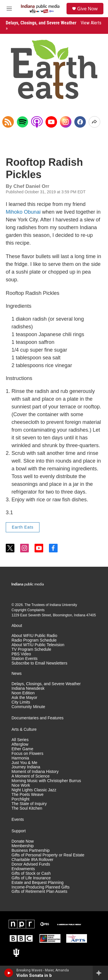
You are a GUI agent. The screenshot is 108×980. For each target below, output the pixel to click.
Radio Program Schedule (34, 640)
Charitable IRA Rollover (33, 860)
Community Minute (28, 707)
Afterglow (20, 744)
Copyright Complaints (28, 610)
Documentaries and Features (38, 718)
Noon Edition (23, 693)
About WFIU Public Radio (34, 636)
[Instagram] (66, 122)
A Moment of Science (31, 776)
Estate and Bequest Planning (38, 883)
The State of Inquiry (29, 804)
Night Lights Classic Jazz (34, 790)
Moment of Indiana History (35, 772)
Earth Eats (23, 527)
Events (18, 820)
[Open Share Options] (94, 122)
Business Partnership (31, 851)
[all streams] (100, 973)
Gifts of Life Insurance (31, 878)
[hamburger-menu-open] (9, 9)
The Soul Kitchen (27, 808)
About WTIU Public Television (38, 645)
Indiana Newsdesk (28, 688)
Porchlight (20, 799)
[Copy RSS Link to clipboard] (8, 122)
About (17, 626)
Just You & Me (24, 763)
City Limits (21, 702)
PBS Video (21, 654)
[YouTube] (51, 122)
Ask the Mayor (24, 698)
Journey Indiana (26, 767)
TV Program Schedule (31, 649)
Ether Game (22, 749)
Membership (23, 846)
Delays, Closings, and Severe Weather (46, 684)
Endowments (23, 869)
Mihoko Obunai (23, 212)
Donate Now (23, 841)
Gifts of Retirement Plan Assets (39, 892)
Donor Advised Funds (31, 864)
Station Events (24, 659)
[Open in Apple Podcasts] (37, 122)
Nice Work (21, 785)
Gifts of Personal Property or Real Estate (48, 855)
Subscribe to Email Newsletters (39, 663)
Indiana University (63, 605)
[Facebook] (80, 122)
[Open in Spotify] (22, 122)
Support (19, 831)
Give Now (87, 9)
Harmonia (20, 758)
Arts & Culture (24, 729)
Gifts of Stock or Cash (31, 873)
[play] (9, 973)
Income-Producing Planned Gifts (41, 887)
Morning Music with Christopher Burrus (46, 781)
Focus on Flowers (27, 754)
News (17, 674)
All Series (20, 740)
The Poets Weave (28, 795)
